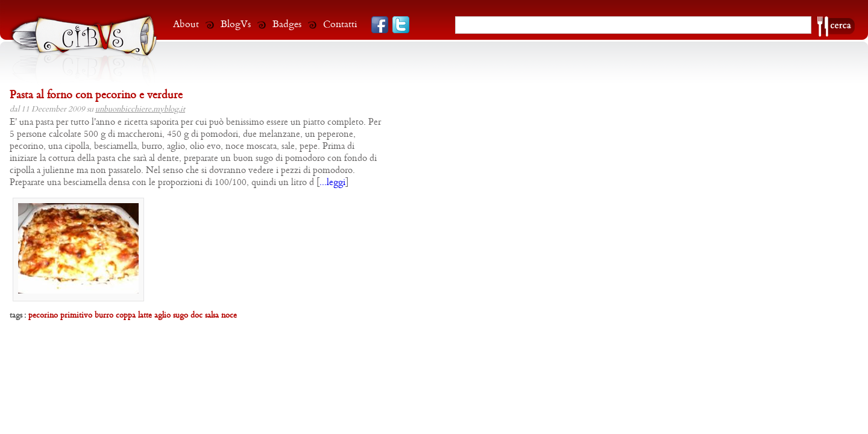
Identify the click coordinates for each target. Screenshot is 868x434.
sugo (181, 316)
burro (104, 316)
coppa (126, 316)
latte (145, 316)
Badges (287, 24)
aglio (162, 316)
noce (229, 316)
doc (197, 316)
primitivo (76, 316)
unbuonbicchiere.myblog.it (140, 109)
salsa (212, 316)
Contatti (340, 24)
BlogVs (236, 24)
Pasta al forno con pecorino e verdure (96, 96)
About (186, 24)
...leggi (332, 183)
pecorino (43, 316)
